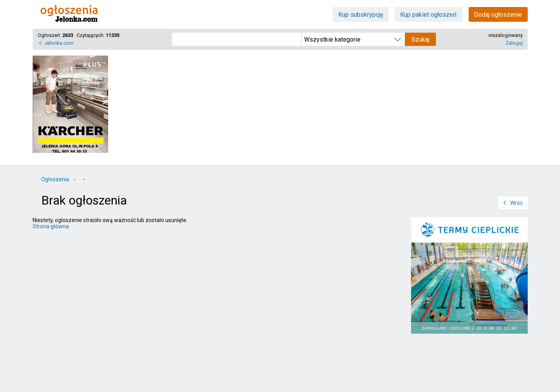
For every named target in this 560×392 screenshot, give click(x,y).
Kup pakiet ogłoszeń (428, 15)
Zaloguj (514, 43)
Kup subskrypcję (361, 15)
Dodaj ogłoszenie (498, 15)
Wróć (516, 203)
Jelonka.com (59, 43)
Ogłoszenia (55, 179)
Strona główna (51, 226)
